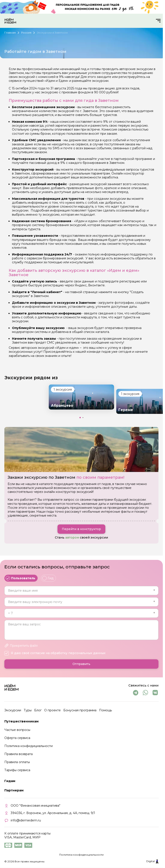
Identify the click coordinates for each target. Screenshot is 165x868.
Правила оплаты (17, 762)
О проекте (52, 710)
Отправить (81, 664)
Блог (38, 710)
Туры (28, 710)
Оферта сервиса (17, 738)
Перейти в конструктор (81, 529)
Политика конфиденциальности (81, 855)
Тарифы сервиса (17, 770)
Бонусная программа (80, 710)
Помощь (105, 710)
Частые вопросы (17, 730)
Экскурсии (13, 710)
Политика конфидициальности (29, 746)
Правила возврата (19, 754)
